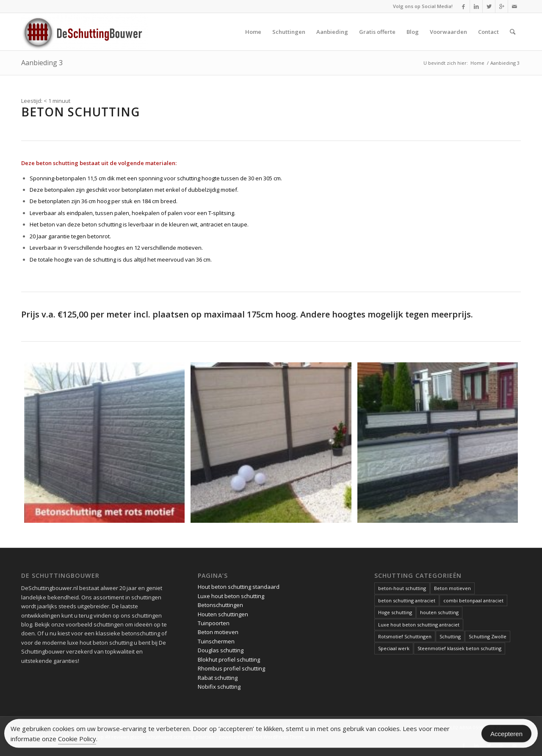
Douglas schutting (221, 650)
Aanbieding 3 (42, 63)
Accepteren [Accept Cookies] (506, 735)
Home (477, 63)
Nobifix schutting (219, 687)
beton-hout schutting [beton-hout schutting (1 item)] (402, 588)
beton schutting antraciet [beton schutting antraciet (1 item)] (407, 600)
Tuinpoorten (214, 623)
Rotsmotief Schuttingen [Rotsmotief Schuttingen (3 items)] (405, 636)
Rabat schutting (218, 678)
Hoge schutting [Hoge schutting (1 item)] (395, 612)
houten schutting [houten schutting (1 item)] (439, 612)
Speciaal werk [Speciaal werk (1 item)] (394, 648)
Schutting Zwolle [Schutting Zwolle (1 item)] (488, 636)
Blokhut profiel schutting (229, 659)
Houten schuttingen (223, 614)
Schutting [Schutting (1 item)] (450, 636)
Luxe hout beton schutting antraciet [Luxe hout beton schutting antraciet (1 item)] (419, 625)
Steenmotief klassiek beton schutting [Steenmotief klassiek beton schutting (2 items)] (459, 648)
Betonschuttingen (220, 605)
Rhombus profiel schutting (231, 668)
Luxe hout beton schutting (231, 596)
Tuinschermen (216, 641)
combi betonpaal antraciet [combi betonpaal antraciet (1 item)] (473, 600)
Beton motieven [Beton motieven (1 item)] (452, 588)
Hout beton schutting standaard (239, 587)
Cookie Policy (77, 740)
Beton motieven (218, 632)
